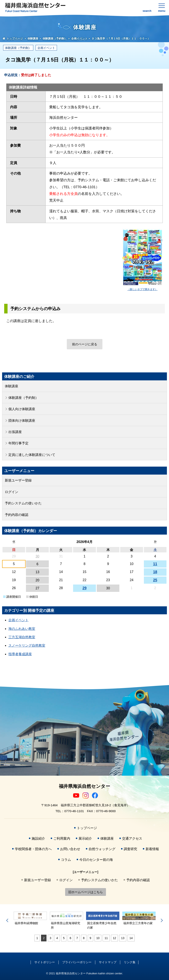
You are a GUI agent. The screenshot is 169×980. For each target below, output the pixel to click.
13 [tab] (123, 938)
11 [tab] (106, 938)
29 (85, 588)
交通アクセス (132, 838)
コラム (66, 860)
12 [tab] (115, 938)
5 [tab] (64, 938)
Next (161, 920)
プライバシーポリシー (77, 962)
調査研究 (130, 849)
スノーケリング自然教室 (27, 645)
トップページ (87, 828)
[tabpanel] (30, 919)
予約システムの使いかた (23, 503)
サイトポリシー (45, 962)
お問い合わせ (70, 849)
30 (37, 556)
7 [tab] (77, 938)
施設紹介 (38, 838)
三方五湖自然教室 (22, 637)
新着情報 (152, 849)
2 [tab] (44, 938)
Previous (8, 920)
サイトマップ (108, 962)
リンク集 (130, 962)
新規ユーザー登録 (18, 480)
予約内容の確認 (17, 515)
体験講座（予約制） (18, 48)
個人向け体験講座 (22, 409)
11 (155, 564)
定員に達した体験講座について (32, 455)
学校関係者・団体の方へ (33, 849)
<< (14, 541)
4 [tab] (57, 938)
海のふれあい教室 (22, 629)
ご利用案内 (62, 838)
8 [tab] (84, 938)
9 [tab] (90, 938)
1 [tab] (37, 938)
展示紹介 (85, 838)
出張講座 (15, 432)
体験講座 (12, 386)
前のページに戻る (85, 344)
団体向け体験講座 (22, 421)
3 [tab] (50, 938)
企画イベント (46, 48)
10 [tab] (98, 938)
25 (155, 580)
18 (155, 572)
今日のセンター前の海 (96, 860)
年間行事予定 (18, 443)
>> (155, 541)
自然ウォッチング (102, 849)
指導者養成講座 (20, 654)
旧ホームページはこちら (86, 892)
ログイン (12, 492)
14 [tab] (131, 938)
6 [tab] (70, 938)
